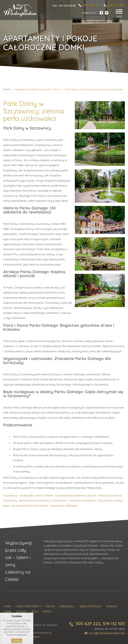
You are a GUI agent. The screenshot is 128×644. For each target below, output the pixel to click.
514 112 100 (116, 5)
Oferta (47, 612)
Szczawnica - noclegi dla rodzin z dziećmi (28, 495)
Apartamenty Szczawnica (35, 500)
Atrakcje (112, 607)
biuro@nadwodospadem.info (107, 633)
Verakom (34, 637)
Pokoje (50, 607)
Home (7, 607)
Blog (35, 612)
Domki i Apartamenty (28, 607)
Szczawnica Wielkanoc (64, 506)
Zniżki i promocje (90, 607)
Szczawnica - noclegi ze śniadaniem (74, 500)
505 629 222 (92, 5)
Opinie (8, 612)
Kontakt (22, 612)
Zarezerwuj (67, 607)
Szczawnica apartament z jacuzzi (76, 495)
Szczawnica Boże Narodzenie (30, 506)
